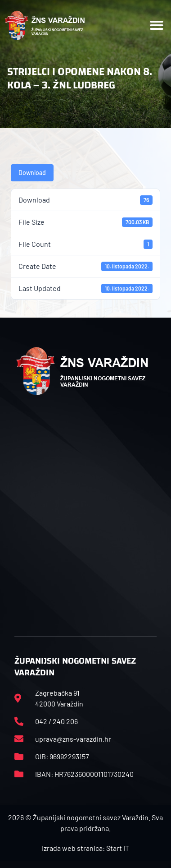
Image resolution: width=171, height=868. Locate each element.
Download (32, 173)
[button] (157, 25)
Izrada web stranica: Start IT (85, 848)
